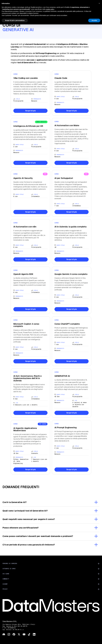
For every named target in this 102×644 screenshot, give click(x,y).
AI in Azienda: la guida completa (70, 227)
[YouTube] (24, 634)
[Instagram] (9, 634)
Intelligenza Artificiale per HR (28, 126)
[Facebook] (14, 634)
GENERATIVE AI (62, 376)
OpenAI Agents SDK (23, 274)
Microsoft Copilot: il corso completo (26, 325)
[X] (19, 634)
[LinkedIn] (34, 634)
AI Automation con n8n (25, 227)
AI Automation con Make (67, 125)
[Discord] (4, 634)
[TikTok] (29, 634)
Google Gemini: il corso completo (71, 274)
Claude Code (61, 78)
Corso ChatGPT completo (67, 324)
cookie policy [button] (50, 9)
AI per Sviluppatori (64, 178)
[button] (99, 3)
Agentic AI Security (23, 178)
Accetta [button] (94, 20)
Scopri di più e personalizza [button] (15, 20)
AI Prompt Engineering (66, 428)
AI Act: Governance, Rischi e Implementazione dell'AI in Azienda (27, 378)
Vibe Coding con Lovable (25, 78)
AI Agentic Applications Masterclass (25, 429)
